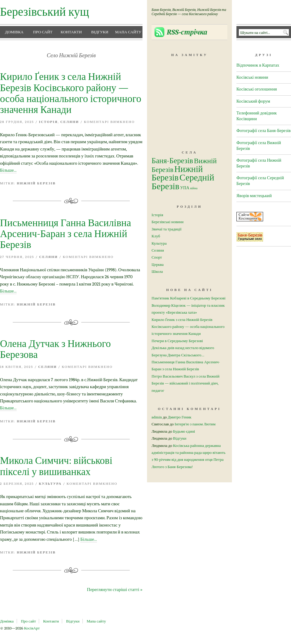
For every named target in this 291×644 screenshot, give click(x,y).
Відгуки (100, 32)
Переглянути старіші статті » (115, 590)
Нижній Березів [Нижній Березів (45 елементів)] (177, 173)
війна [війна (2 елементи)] (194, 188)
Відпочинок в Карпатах (258, 65)
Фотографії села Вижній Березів (259, 146)
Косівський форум (253, 101)
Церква (158, 264)
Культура (50, 484)
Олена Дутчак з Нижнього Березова (55, 349)
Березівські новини (167, 222)
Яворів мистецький (254, 196)
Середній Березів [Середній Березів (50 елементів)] (183, 182)
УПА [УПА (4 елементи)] (185, 188)
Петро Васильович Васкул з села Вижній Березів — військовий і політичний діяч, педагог (186, 383)
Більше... (8, 170)
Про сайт (43, 32)
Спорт (157, 257)
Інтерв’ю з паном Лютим (195, 424)
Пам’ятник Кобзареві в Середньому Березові (189, 298)
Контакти (71, 32)
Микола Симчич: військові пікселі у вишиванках (56, 466)
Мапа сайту (128, 32)
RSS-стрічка (187, 32)
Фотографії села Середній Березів (260, 181)
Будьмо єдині (184, 431)
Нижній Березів (36, 183)
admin (157, 417)
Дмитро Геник (179, 417)
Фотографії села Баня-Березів (264, 131)
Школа (157, 271)
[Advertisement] (189, 97)
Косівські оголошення (257, 89)
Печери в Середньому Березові (177, 341)
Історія (48, 122)
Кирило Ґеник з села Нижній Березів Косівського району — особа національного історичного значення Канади (71, 93)
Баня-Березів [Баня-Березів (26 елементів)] (172, 161)
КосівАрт (32, 628)
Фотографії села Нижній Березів (259, 163)
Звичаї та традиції (167, 229)
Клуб (156, 236)
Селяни (70, 122)
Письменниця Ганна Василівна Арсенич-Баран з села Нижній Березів (65, 234)
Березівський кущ (45, 12)
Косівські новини (252, 77)
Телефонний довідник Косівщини (257, 116)
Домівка (14, 32)
